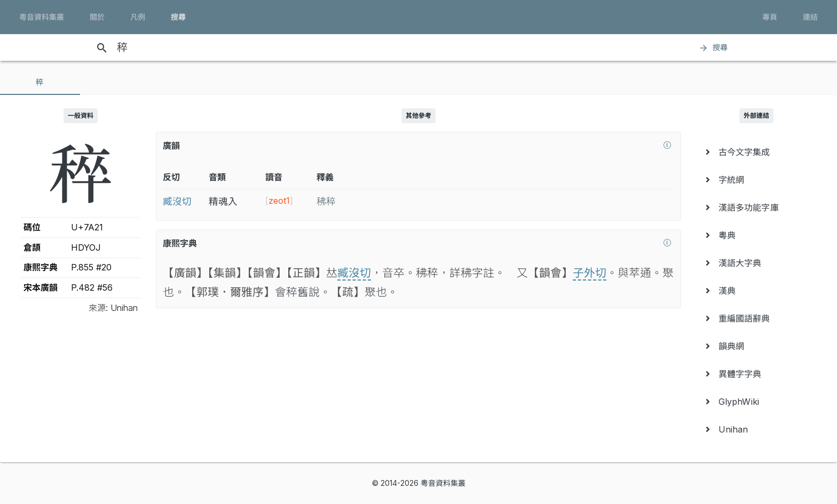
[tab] (40, 82)
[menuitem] (757, 152)
